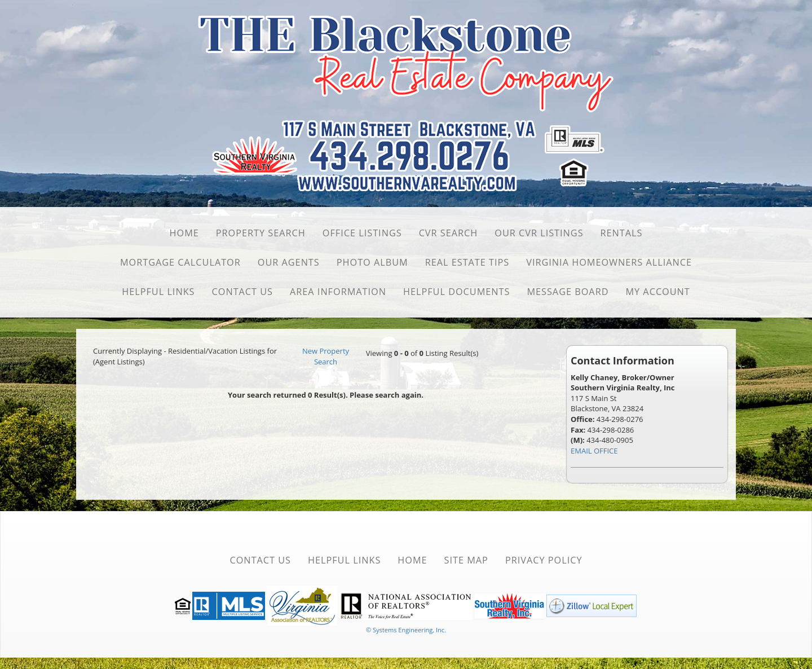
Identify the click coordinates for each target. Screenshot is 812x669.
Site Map (466, 560)
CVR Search (449, 233)
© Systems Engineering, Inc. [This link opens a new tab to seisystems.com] (406, 630)
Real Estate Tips (467, 262)
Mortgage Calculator (180, 262)
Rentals (622, 233)
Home (184, 233)
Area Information (338, 292)
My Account (657, 292)
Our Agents (289, 262)
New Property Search (326, 356)
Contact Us (243, 292)
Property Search (261, 233)
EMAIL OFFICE (594, 451)
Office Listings (362, 233)
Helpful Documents (456, 292)
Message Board (568, 292)
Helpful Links (158, 292)
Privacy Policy (544, 560)
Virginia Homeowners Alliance (609, 262)
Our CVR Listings (539, 233)
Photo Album (372, 262)
